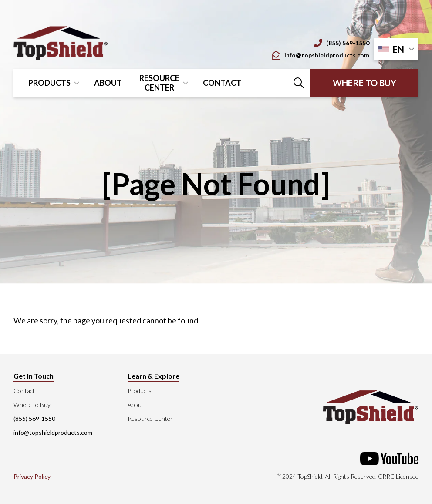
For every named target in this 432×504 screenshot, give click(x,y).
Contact (222, 83)
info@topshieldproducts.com (321, 55)
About (108, 83)
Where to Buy (364, 83)
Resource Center (159, 83)
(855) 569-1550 (341, 43)
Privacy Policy (32, 476)
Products (49, 83)
